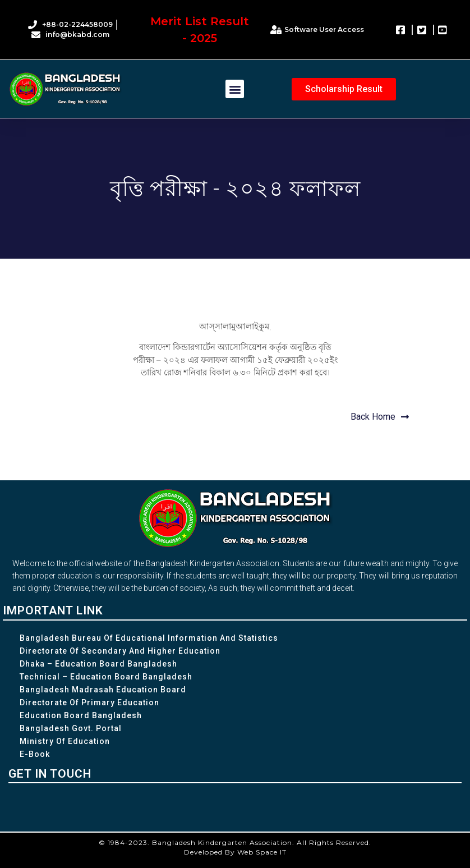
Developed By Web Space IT (235, 852)
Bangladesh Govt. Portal (71, 728)
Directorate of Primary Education (89, 702)
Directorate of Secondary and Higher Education (120, 651)
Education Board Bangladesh (81, 715)
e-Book (35, 754)
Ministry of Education (65, 741)
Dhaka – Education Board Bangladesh (98, 664)
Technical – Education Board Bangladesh (106, 677)
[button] (235, 89)
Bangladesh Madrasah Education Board (103, 690)
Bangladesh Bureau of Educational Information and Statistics (149, 638)
